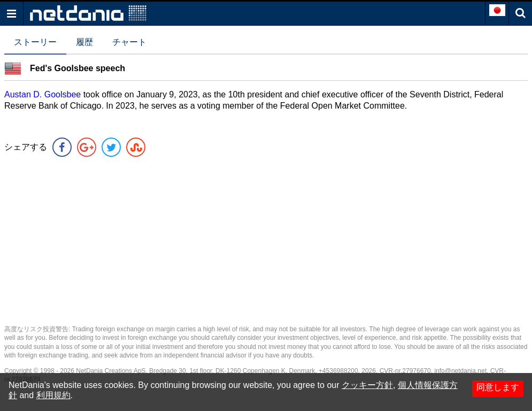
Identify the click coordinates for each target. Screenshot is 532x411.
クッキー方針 (367, 385)
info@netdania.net (460, 371)
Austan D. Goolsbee (44, 94)
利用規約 (53, 395)
